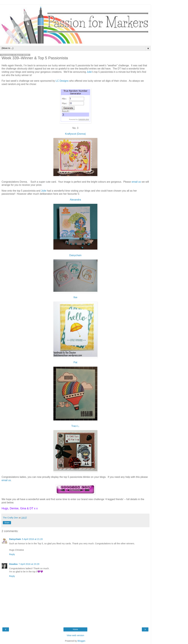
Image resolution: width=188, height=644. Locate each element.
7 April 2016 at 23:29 (29, 564)
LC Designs (62, 81)
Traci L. (75, 426)
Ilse (75, 297)
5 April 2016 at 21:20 (32, 539)
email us (136, 182)
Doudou (13, 564)
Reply (12, 554)
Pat (75, 362)
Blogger (81, 641)
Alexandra (75, 200)
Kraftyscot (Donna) (75, 134)
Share (7, 523)
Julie (89, 72)
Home (75, 629)
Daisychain (75, 255)
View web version (75, 635)
